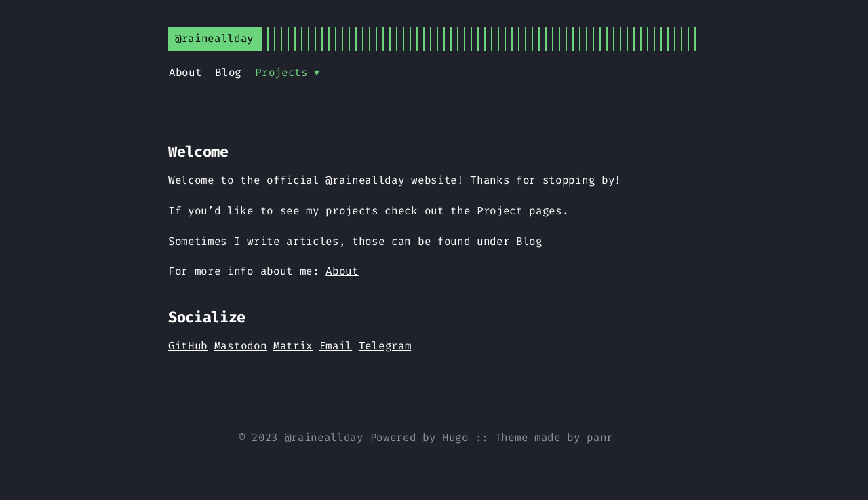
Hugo (455, 437)
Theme (511, 437)
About (185, 72)
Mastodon (240, 346)
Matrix (293, 346)
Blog (228, 72)
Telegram (385, 346)
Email (336, 346)
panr (600, 437)
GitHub (188, 346)
